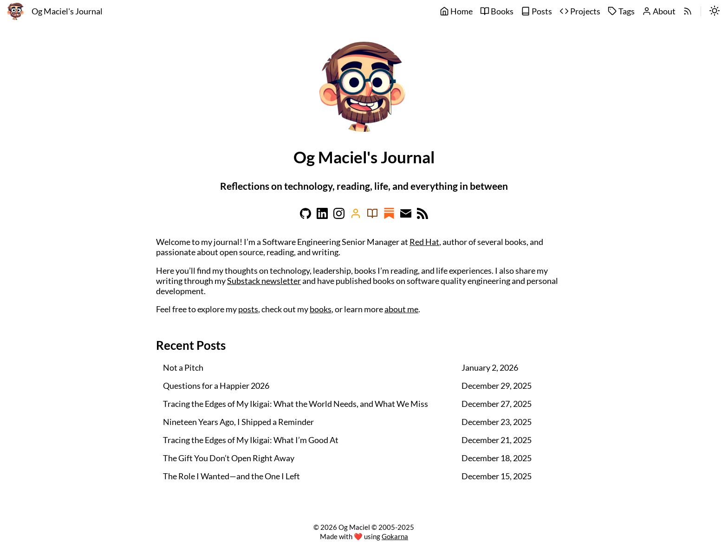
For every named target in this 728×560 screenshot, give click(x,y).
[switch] (715, 12)
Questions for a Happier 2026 (216, 386)
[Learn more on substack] (389, 216)
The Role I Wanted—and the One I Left (231, 476)
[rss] (688, 12)
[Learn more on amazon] (356, 216)
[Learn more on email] (406, 216)
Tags (621, 11)
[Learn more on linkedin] (322, 216)
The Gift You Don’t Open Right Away (229, 458)
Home (456, 11)
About (659, 11)
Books (497, 11)
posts (248, 309)
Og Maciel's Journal (67, 11)
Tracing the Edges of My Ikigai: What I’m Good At (251, 440)
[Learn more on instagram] (339, 216)
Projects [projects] (580, 11)
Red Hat (424, 242)
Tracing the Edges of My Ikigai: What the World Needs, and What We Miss (296, 404)
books (321, 309)
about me (401, 309)
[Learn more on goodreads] (372, 216)
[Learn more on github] (305, 216)
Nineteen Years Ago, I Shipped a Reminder (238, 422)
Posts (536, 11)
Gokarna (395, 536)
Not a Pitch (183, 368)
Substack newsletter (264, 281)
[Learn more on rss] (422, 216)
